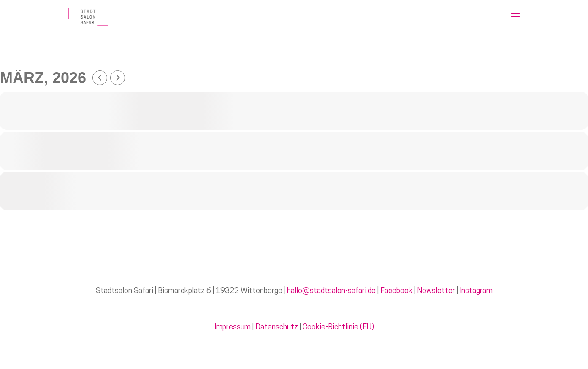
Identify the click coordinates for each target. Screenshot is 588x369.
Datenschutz (277, 327)
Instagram (476, 291)
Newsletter (436, 291)
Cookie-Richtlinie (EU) (338, 327)
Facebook (396, 291)
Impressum (233, 327)
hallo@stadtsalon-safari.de (331, 291)
